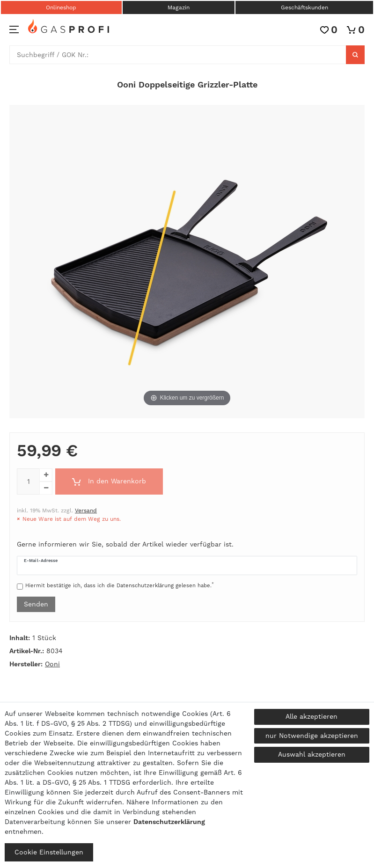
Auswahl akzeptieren (312, 754)
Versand (86, 511)
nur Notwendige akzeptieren (312, 736)
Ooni (52, 664)
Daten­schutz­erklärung (169, 822)
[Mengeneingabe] (28, 481)
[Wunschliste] (329, 30)
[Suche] (355, 55)
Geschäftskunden (304, 7)
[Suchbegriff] (178, 55)
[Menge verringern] (46, 488)
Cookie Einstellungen (49, 852)
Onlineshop (61, 7)
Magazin (179, 7)
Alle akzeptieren (312, 716)
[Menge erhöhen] (46, 475)
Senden (36, 604)
